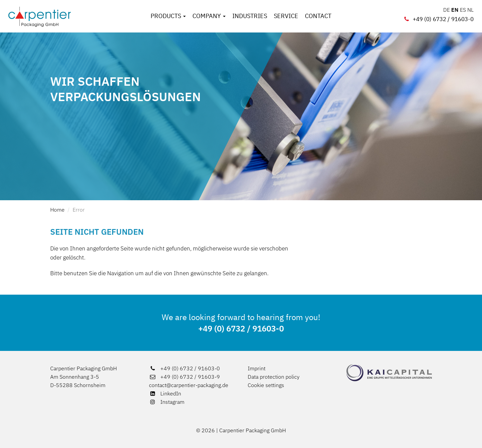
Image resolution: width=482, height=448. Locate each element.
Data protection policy (274, 377)
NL (470, 10)
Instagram (167, 402)
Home (57, 210)
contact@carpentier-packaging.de (189, 385)
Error (79, 210)
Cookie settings (266, 385)
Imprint (257, 368)
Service (286, 16)
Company (209, 16)
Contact (318, 16)
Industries (250, 16)
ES (463, 10)
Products (168, 16)
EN (455, 10)
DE (447, 10)
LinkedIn (165, 393)
